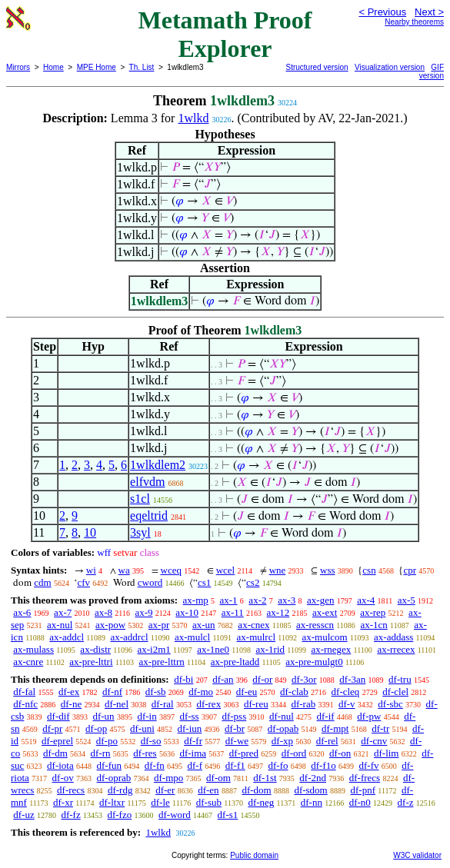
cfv (83, 582)
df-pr (52, 728)
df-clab (294, 692)
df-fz (70, 815)
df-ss (189, 716)
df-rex (208, 704)
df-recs (71, 790)
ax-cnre (28, 662)
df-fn (155, 765)
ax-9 (143, 612)
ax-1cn (373, 625)
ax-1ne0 (213, 649)
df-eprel (57, 741)
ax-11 (233, 612)
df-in (147, 716)
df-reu (256, 704)
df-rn (101, 753)
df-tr (380, 728)
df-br (235, 728)
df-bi (183, 679)
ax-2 (257, 600)
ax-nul (60, 625)
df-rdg (120, 790)
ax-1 (229, 600)
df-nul (282, 716)
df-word (175, 815)
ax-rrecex (396, 649)
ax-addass (393, 637)
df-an (223, 679)
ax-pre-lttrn (162, 662)
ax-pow (110, 625)
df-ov (63, 778)
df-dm (55, 753)
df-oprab (114, 778)
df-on (340, 753)
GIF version (432, 72)
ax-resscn (315, 625)
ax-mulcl (192, 637)
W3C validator (417, 855)
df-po (107, 741)
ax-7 (63, 612)
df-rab (303, 704)
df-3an (352, 679)
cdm (42, 582)
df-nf (112, 692)
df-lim (387, 753)
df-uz (23, 815)
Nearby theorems (414, 22)
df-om (218, 778)
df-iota (60, 765)
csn (369, 570)
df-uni (142, 728)
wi (91, 570)
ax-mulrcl (257, 637)
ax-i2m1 (153, 649)
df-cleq (346, 692)
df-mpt (335, 728)
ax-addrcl (129, 637)
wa (124, 570)
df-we (237, 741)
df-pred (244, 753)
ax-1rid (270, 649)
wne (278, 570)
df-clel (395, 692)
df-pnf (363, 790)
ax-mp (196, 600)
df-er (165, 790)
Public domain (254, 855)
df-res (145, 753)
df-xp (282, 741)
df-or (262, 679)
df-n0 (360, 802)
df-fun (110, 765)
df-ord (294, 753)
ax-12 (278, 612)
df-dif (58, 716)
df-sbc (390, 704)
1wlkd (193, 118)
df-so (151, 741)
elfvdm (147, 482)
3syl (140, 532)
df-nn (312, 802)
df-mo (201, 692)
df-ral (163, 704)
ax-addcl (67, 637)
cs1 (204, 582)
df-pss (234, 716)
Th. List (142, 67)
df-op (96, 728)
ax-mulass (33, 649)
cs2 (253, 582)
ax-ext (325, 612)
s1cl (140, 499)
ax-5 (407, 600)
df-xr (63, 802)
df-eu (247, 692)
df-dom (256, 790)
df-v (347, 704)
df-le (160, 802)
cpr (410, 570)
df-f (195, 765)
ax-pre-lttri (91, 662)
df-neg (261, 802)
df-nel (117, 704)
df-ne (71, 704)
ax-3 (287, 600)
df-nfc (25, 704)
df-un (103, 716)
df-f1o (323, 765)
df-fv (369, 765)
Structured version (317, 67)
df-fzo (119, 815)
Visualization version (390, 67)
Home (53, 67)
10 (90, 532)
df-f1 (235, 765)
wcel (226, 570)
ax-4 (366, 600)
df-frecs (365, 778)
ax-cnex (253, 625)
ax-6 (22, 612)
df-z (406, 802)
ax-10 (187, 612)
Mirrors (18, 67)
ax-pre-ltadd (235, 662)
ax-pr (159, 625)
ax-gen (320, 600)
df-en (208, 790)
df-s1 (228, 815)
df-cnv (374, 741)
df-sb (156, 692)
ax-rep (373, 612)
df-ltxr (112, 802)
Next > (429, 12)
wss (328, 570)
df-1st (265, 778)
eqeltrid (149, 515)
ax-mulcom (324, 637)
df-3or (304, 679)
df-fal (24, 692)
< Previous (382, 12)
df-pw (369, 716)
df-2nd (313, 778)
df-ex (69, 692)
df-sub (209, 802)
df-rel (327, 741)
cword (150, 582)
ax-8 (103, 612)
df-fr (193, 741)
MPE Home (97, 67)
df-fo (278, 765)
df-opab (283, 728)
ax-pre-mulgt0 (314, 662)
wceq (171, 570)
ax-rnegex (331, 649)
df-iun (190, 728)
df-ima (193, 753)
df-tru (400, 679)
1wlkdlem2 (158, 465)
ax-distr (95, 649)
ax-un (204, 625)
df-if (326, 716)
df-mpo (168, 778)
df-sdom (310, 790)
